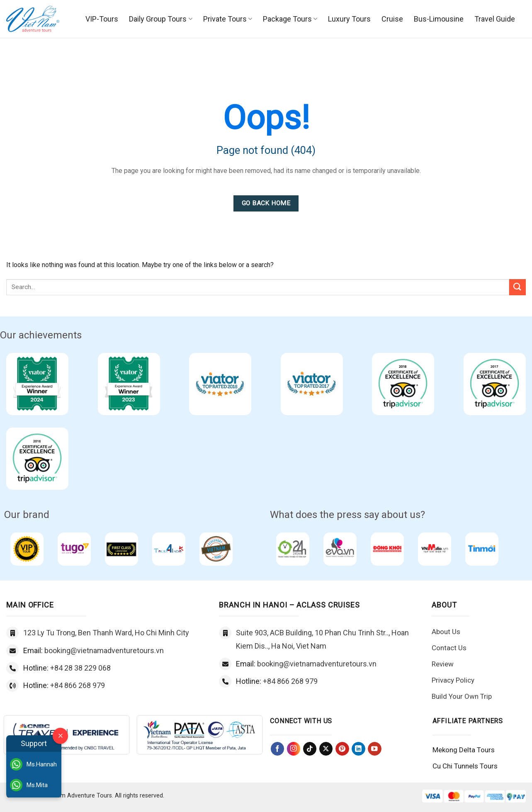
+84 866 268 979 (78, 685)
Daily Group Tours (160, 19)
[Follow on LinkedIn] (358, 749)
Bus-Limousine (439, 19)
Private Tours (228, 19)
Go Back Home (266, 203)
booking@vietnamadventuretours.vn (104, 650)
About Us (446, 632)
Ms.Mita (29, 785)
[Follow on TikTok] (310, 749)
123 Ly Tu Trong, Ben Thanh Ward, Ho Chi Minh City (106, 633)
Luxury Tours (349, 19)
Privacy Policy (453, 680)
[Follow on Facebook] (278, 749)
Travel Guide (495, 19)
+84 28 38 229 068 (80, 668)
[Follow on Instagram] (294, 749)
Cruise (392, 19)
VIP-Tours (102, 19)
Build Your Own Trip (462, 696)
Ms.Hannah (33, 764)
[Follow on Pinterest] (342, 749)
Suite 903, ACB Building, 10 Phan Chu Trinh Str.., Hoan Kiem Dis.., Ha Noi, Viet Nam (322, 639)
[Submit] (517, 287)
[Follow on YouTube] (375, 749)
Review (443, 664)
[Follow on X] (326, 749)
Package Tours (290, 19)
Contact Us (449, 648)
